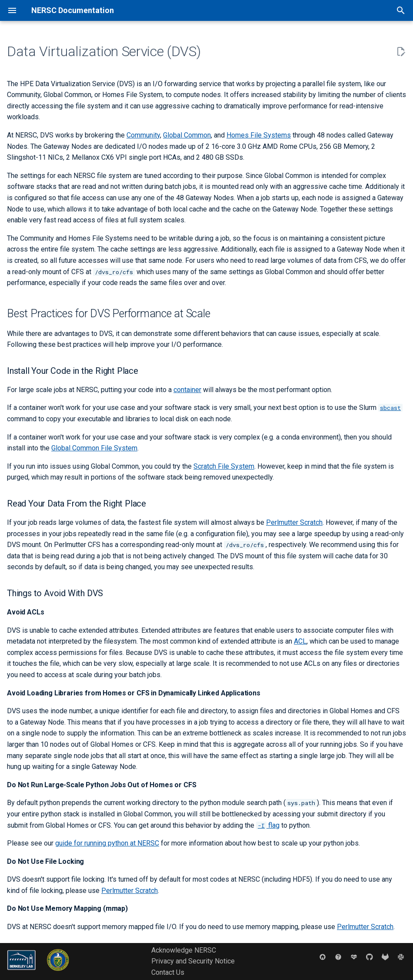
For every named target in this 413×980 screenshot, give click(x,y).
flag (268, 825)
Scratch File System (224, 466)
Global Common (187, 135)
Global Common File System (94, 448)
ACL (300, 641)
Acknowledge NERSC (184, 950)
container (187, 390)
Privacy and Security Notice (193, 961)
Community (143, 135)
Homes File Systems (259, 135)
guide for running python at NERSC (107, 843)
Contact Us (168, 972)
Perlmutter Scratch (294, 522)
